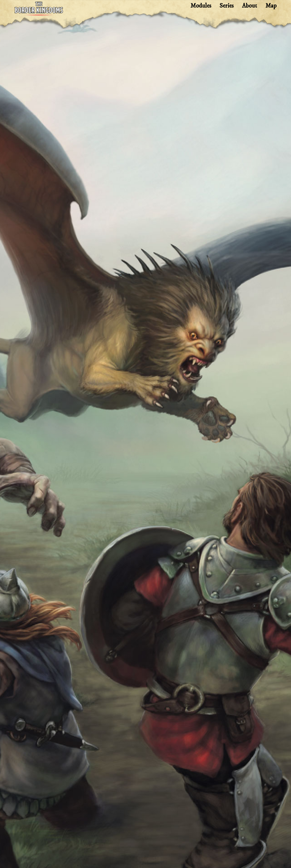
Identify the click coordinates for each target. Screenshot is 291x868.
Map (271, 6)
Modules (201, 6)
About (250, 6)
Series (227, 6)
